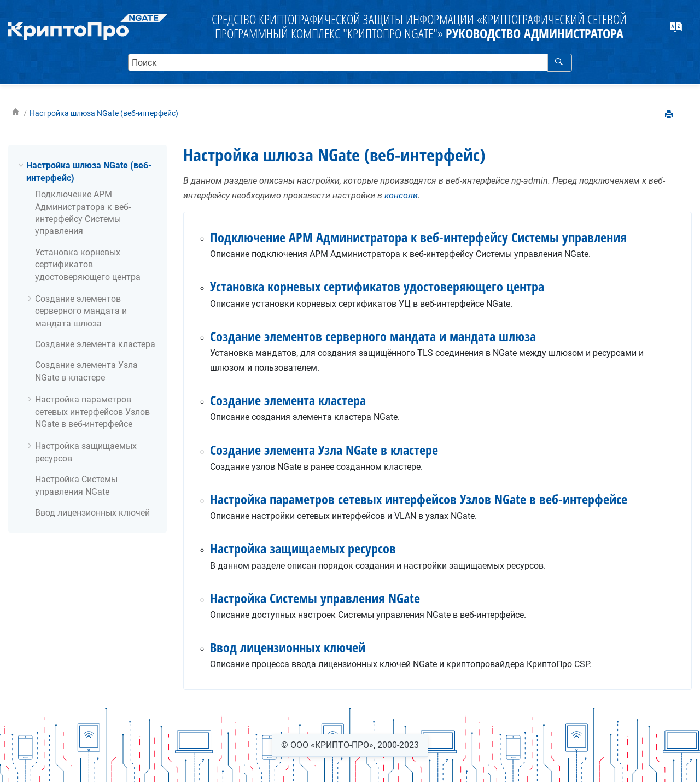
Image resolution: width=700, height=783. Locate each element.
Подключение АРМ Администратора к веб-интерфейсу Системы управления (418, 237)
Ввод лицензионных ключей (92, 513)
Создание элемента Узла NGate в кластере (324, 450)
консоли (401, 195)
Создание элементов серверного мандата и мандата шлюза (81, 311)
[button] (22, 165)
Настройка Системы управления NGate (315, 598)
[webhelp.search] (560, 62)
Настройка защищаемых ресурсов (303, 548)
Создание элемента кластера (95, 344)
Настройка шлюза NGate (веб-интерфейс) (104, 113)
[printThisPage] (670, 115)
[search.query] (350, 62)
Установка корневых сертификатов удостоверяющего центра (88, 265)
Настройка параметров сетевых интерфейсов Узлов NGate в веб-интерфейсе (92, 412)
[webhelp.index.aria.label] (681, 30)
